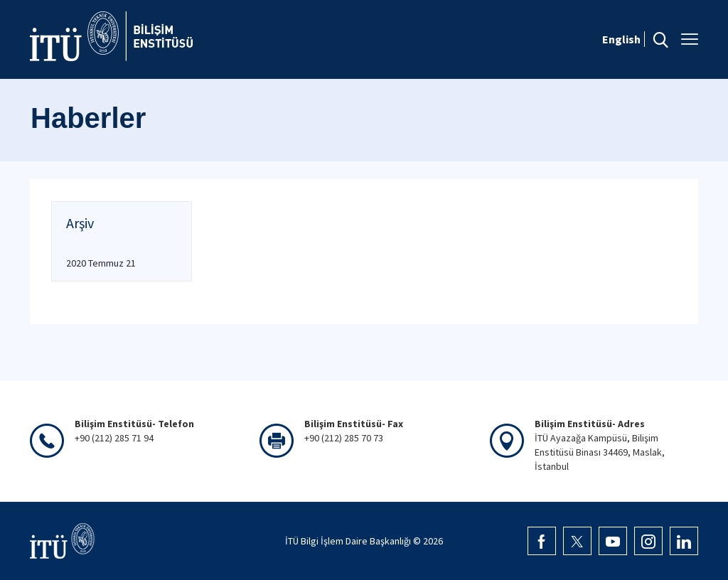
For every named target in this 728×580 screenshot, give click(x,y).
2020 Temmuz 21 (101, 263)
